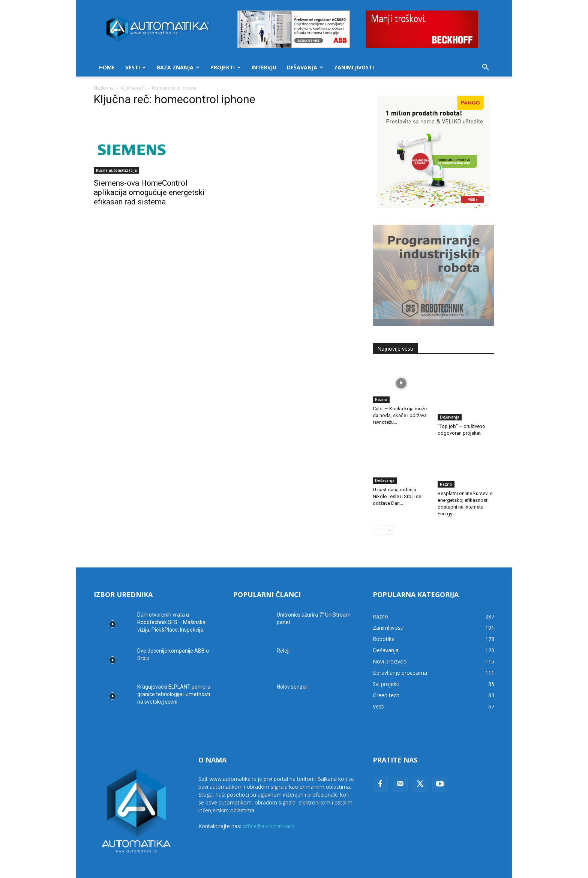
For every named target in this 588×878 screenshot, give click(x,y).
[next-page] (389, 515)
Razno (381, 399)
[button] (485, 68)
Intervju (264, 67)
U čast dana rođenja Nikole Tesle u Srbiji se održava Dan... (397, 486)
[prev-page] (377, 515)
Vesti (136, 67)
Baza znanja (178, 67)
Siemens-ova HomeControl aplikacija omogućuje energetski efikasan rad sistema (149, 192)
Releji (283, 636)
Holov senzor (292, 672)
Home (107, 67)
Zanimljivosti (354, 67)
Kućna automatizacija (116, 170)
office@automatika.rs (269, 811)
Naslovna (104, 88)
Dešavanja (305, 67)
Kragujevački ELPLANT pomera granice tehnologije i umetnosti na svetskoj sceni (174, 680)
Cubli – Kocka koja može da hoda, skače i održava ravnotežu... (400, 415)
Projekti (226, 67)
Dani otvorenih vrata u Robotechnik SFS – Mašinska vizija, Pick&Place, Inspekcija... (172, 608)
